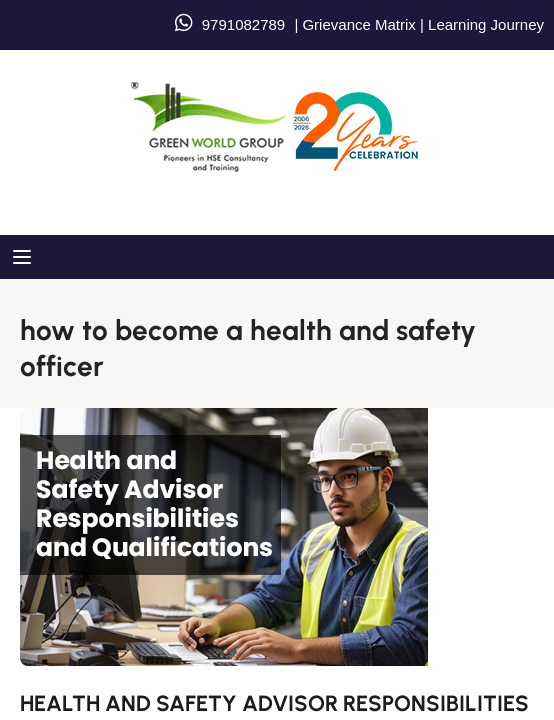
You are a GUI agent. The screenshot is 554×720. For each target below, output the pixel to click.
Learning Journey (484, 24)
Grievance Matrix (358, 24)
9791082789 (243, 24)
